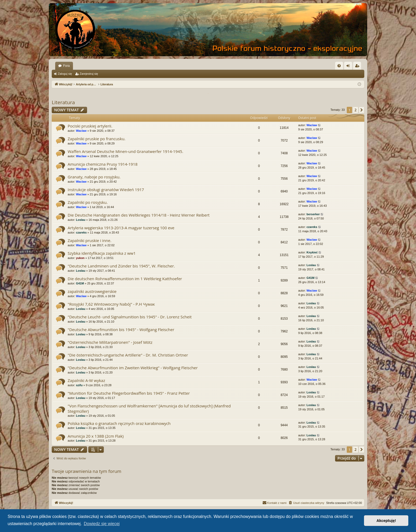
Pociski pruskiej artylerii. (90, 126)
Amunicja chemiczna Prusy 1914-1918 (103, 164)
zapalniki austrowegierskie (92, 291)
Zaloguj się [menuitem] (349, 67)
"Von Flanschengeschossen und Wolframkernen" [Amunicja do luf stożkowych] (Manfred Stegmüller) (149, 408)
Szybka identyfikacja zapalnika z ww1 (102, 253)
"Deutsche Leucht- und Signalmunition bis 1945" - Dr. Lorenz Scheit (130, 317)
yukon (80, 258)
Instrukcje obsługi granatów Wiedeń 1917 (106, 190)
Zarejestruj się (89, 74)
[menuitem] (339, 66)
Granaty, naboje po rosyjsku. (94, 177)
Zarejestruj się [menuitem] (358, 67)
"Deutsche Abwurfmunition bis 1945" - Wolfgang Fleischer (121, 329)
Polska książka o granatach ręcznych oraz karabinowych (119, 423)
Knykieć (312, 252)
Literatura (63, 102)
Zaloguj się (65, 74)
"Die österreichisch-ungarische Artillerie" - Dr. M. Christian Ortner (128, 355)
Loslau (81, 220)
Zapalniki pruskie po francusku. (97, 139)
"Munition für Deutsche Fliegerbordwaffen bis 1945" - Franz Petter (129, 393)
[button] (362, 110)
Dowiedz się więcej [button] (102, 524)
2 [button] (356, 110)
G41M (80, 283)
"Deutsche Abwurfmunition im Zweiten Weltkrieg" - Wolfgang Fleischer (133, 368)
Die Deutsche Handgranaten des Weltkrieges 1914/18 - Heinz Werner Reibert (139, 215)
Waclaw (81, 131)
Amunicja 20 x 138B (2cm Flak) (96, 436)
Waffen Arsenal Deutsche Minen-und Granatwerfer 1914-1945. (125, 151)
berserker (313, 214)
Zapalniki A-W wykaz (86, 380)
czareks (81, 232)
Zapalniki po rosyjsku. (88, 202)
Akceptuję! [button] (386, 521)
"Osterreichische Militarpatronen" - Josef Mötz (110, 342)
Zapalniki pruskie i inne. (90, 240)
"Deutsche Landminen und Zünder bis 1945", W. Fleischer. (121, 266)
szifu (79, 385)
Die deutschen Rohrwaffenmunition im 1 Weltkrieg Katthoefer (125, 279)
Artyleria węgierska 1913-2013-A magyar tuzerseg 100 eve (121, 228)
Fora (66, 66)
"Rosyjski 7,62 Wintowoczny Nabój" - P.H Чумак (111, 304)
